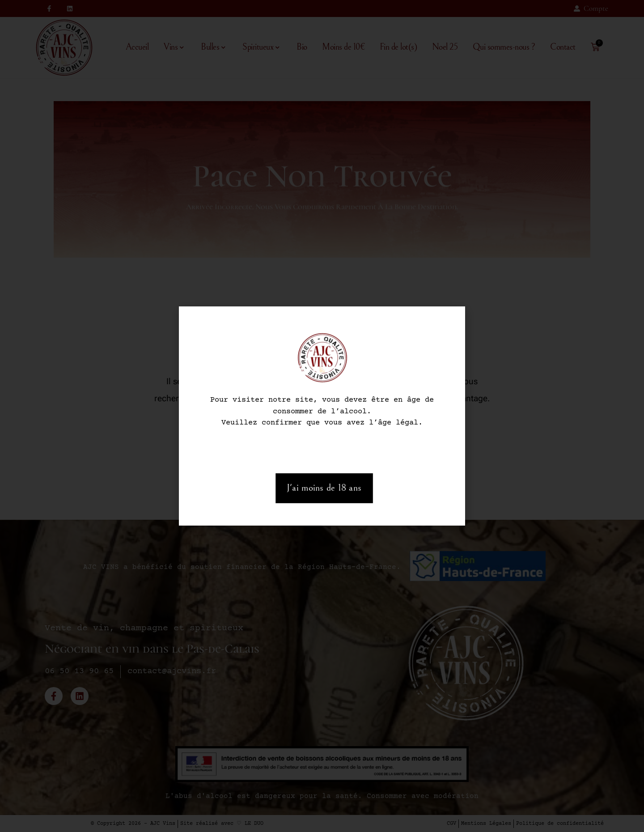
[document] (322, 416)
